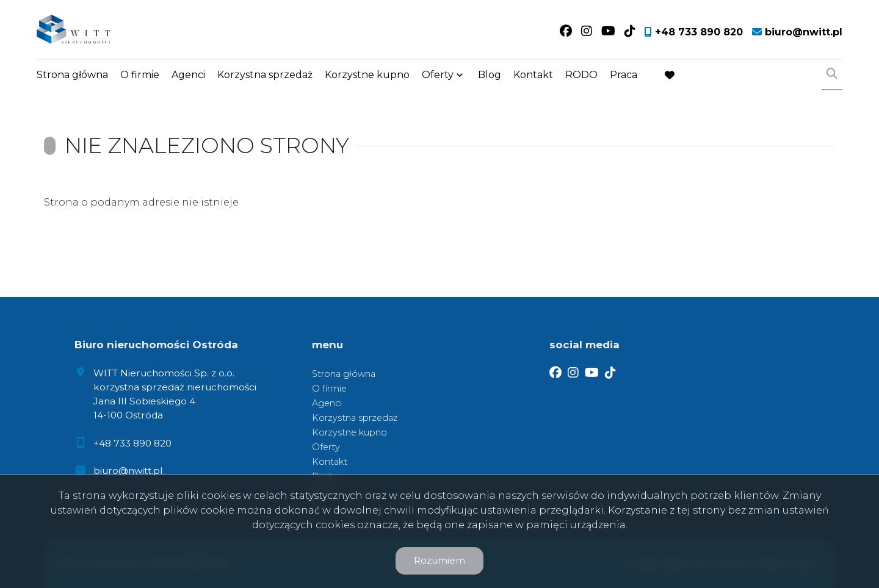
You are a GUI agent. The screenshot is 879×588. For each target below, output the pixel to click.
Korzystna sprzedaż (265, 75)
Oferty (438, 75)
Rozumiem (440, 560)
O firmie (140, 75)
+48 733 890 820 (132, 443)
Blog (490, 75)
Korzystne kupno (367, 75)
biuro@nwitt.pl (128, 471)
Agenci (188, 75)
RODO (581, 75)
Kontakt (533, 75)
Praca (624, 75)
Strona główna (72, 75)
